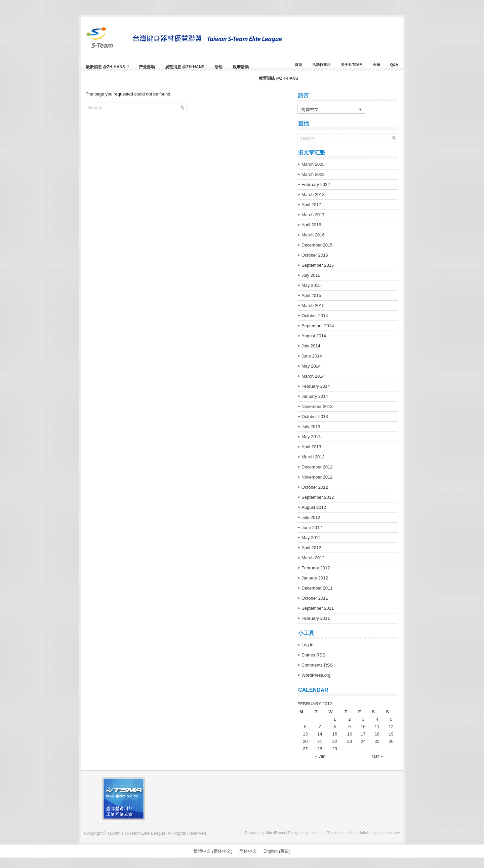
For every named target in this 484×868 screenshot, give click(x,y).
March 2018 (313, 195)
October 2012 (315, 487)
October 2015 (315, 255)
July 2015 (311, 275)
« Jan (320, 756)
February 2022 (316, 184)
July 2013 (311, 427)
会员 (376, 65)
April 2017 (311, 205)
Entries (313, 655)
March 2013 (313, 457)
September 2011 (318, 608)
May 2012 (311, 538)
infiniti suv (368, 833)
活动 (218, 67)
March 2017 (313, 215)
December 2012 (317, 467)
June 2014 (312, 356)
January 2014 (315, 396)
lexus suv (392, 833)
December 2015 (317, 245)
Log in (307, 645)
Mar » (377, 756)
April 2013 (311, 447)
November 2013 (317, 406)
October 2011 (315, 598)
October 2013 (315, 417)
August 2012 (314, 507)
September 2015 (318, 265)
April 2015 (311, 295)
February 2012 (316, 568)
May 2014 (311, 366)
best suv (317, 833)
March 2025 (313, 164)
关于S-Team (352, 65)
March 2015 (313, 306)
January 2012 (315, 578)
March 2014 (313, 376)
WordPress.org (316, 675)
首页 (298, 65)
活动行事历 (321, 65)
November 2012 (317, 477)
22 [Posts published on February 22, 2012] (334, 741)
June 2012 (312, 527)
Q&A (394, 65)
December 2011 (317, 588)
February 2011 (316, 618)
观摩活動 (241, 67)
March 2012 (313, 558)
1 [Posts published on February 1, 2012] (335, 719)
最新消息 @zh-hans (110, 64)
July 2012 (311, 517)
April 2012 (311, 548)
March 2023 (313, 174)
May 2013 (311, 437)
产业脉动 (147, 67)
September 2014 (318, 326)
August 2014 (314, 336)
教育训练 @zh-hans (278, 78)
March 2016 (313, 235)
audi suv (351, 833)
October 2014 (315, 316)
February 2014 (316, 386)
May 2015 (311, 285)
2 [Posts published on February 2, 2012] (349, 719)
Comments (317, 665)
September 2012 (318, 497)
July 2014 (311, 346)
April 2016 (311, 225)
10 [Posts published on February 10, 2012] (363, 727)
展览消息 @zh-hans (185, 67)
